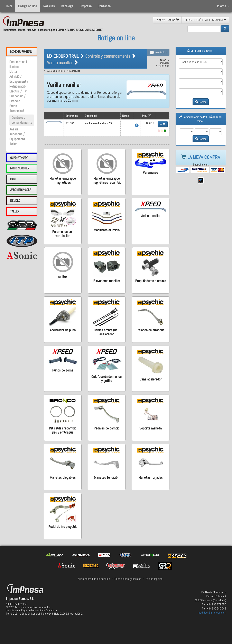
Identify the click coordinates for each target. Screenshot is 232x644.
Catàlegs (67, 6)
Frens (13, 106)
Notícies (49, 6)
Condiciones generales (128, 579)
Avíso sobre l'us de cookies (94, 579)
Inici (9, 6)
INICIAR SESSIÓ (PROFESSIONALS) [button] (205, 20)
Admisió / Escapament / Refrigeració (19, 82)
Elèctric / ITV (18, 91)
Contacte (104, 6)
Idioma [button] (223, 6)
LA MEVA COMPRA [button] (167, 20)
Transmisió (17, 111)
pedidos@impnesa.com (212, 613)
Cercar (201, 102)
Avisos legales (154, 579)
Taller (13, 144)
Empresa (85, 6)
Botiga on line (27, 6)
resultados (158, 52)
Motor (13, 72)
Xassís (14, 129)
